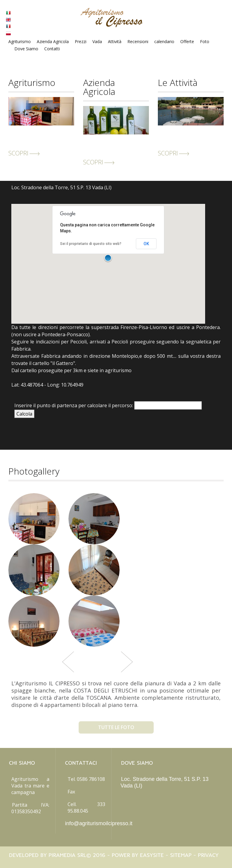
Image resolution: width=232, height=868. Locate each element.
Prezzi (81, 41)
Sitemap (181, 855)
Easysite (152, 855)
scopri (24, 153)
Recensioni (138, 41)
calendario (164, 41)
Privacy (208, 855)
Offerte (187, 41)
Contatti (52, 49)
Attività (115, 41)
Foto (205, 41)
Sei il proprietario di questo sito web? (91, 244)
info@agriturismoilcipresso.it (99, 823)
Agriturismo (20, 41)
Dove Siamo (26, 49)
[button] (108, 259)
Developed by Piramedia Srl (48, 855)
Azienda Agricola (53, 41)
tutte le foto (116, 727)
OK (146, 244)
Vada (97, 41)
